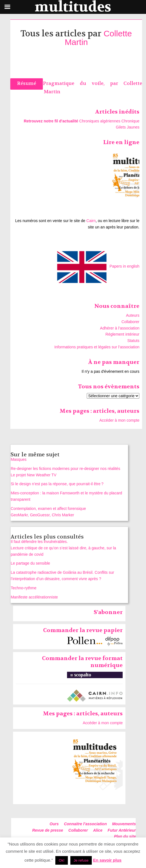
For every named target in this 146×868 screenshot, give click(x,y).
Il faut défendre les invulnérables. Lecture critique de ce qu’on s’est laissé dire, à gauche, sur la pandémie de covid (63, 548)
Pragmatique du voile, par (83, 83)
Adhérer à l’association (120, 328)
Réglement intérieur (122, 334)
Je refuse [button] (81, 860)
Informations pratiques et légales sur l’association (97, 347)
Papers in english (124, 266)
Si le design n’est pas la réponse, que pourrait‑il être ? (57, 484)
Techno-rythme (23, 588)
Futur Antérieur (122, 830)
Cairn (91, 221)
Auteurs (133, 315)
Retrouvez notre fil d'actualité (51, 121)
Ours (54, 824)
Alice (98, 830)
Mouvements (124, 824)
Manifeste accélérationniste (34, 597)
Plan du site (125, 836)
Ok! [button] (61, 860)
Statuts (133, 341)
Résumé (27, 83)
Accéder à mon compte (119, 420)
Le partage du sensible (30, 563)
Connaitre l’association (85, 824)
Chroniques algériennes (100, 121)
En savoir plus (107, 860)
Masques (18, 459)
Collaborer (131, 322)
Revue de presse (48, 830)
